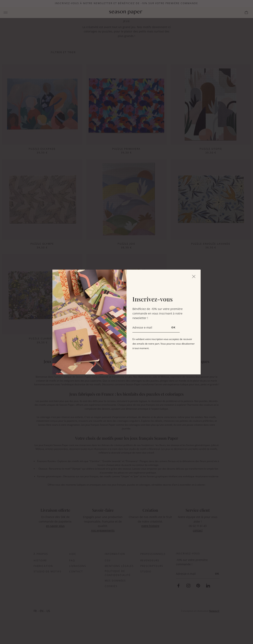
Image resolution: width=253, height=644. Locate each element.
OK (174, 328)
